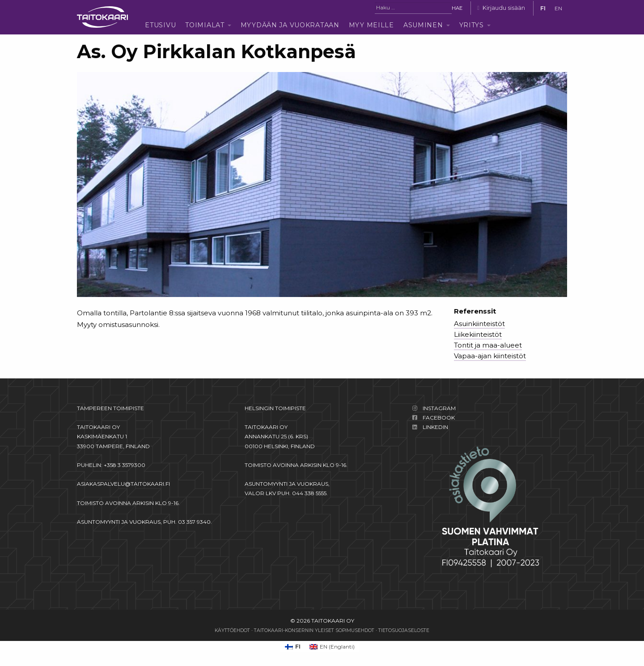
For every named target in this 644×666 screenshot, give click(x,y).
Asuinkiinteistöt (479, 324)
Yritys (472, 25)
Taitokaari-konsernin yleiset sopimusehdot (314, 630)
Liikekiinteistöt (478, 334)
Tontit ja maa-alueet (488, 345)
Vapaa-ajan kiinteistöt (490, 356)
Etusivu (160, 25)
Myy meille (371, 25)
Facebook (439, 418)
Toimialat (205, 25)
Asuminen (423, 25)
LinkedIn (435, 427)
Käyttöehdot (232, 630)
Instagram (439, 408)
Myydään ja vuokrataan (290, 25)
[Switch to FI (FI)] (293, 647)
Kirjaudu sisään (504, 8)
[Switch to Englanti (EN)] (332, 647)
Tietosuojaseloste (404, 630)
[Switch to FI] (543, 8)
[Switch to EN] (558, 8)
